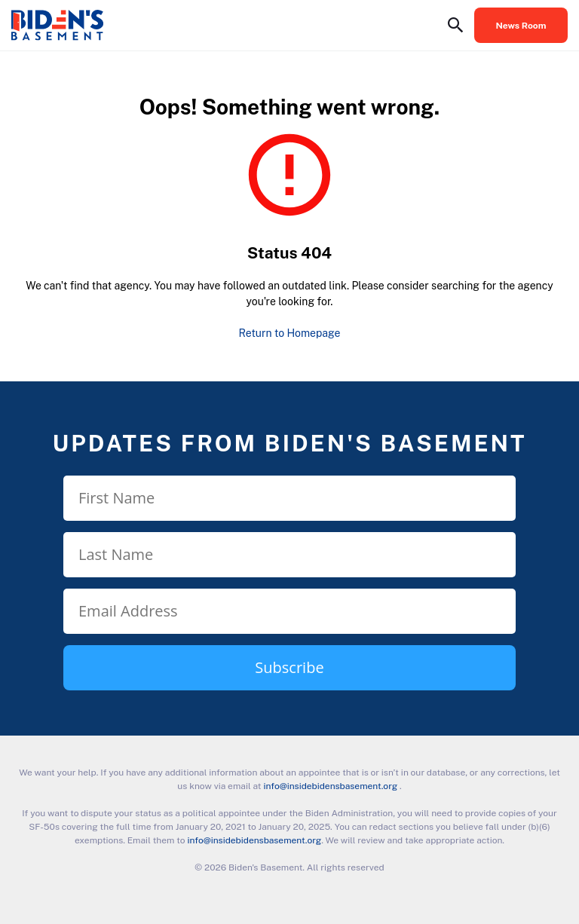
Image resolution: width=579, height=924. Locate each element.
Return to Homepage (290, 333)
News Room (521, 26)
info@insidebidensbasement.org (330, 786)
